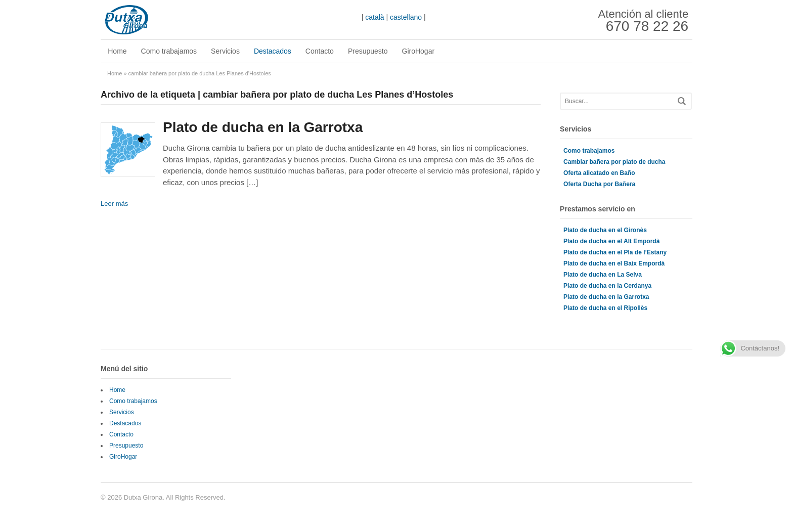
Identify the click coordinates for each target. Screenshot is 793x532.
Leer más (114, 204)
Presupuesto (368, 51)
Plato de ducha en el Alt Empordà (611, 241)
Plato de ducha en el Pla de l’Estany (615, 252)
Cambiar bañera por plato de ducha (614, 162)
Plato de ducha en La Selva (603, 275)
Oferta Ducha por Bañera (599, 184)
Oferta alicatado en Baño (599, 173)
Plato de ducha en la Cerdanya (607, 286)
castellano (406, 17)
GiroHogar (418, 51)
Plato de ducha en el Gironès (605, 230)
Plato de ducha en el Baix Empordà (614, 263)
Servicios (225, 51)
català (375, 17)
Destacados (273, 51)
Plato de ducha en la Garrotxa (263, 127)
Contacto (320, 51)
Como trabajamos (169, 51)
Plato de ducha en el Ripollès (605, 308)
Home (117, 51)
